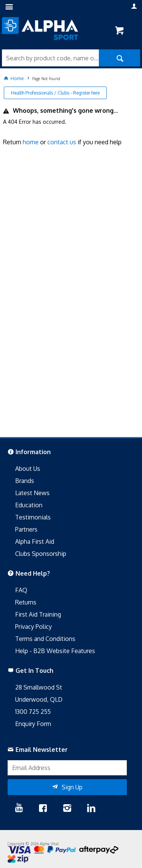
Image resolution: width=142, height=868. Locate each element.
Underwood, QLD (39, 699)
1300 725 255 (33, 712)
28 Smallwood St (39, 687)
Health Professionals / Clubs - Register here (55, 93)
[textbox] (50, 58)
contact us (62, 142)
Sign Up (72, 787)
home (31, 142)
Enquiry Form (33, 724)
